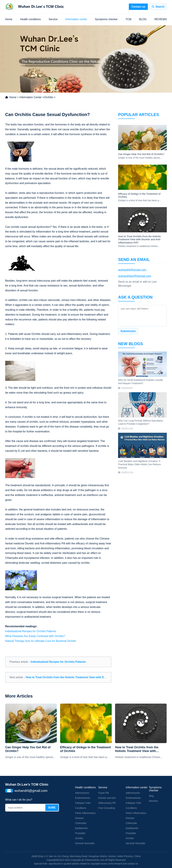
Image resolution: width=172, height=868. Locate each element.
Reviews (153, 801)
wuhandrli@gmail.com (132, 270)
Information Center (31, 97)
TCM (128, 19)
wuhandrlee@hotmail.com (135, 276)
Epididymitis (81, 828)
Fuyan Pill (103, 793)
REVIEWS (161, 19)
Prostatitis (80, 833)
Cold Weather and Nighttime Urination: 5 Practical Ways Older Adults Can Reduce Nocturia (139, 464)
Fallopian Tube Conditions (83, 805)
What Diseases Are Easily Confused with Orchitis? (35, 636)
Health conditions (30, 19)
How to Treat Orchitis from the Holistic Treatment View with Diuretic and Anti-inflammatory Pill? (87, 677)
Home (9, 19)
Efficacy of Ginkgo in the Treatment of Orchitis (85, 749)
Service (53, 19)
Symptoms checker (106, 19)
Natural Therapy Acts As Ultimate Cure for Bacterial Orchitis (41, 641)
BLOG (143, 19)
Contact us (138, 7)
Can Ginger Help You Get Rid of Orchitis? (28, 749)
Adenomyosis (82, 793)
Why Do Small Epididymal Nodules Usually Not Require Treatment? (140, 382)
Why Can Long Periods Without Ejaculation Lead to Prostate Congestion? (141, 422)
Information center (76, 19)
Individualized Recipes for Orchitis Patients (31, 631)
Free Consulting (107, 808)
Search (160, 7)
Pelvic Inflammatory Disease (85, 816)
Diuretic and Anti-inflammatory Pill (107, 800)
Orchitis (49, 97)
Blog (151, 796)
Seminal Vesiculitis (85, 843)
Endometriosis (83, 798)
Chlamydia (81, 823)
